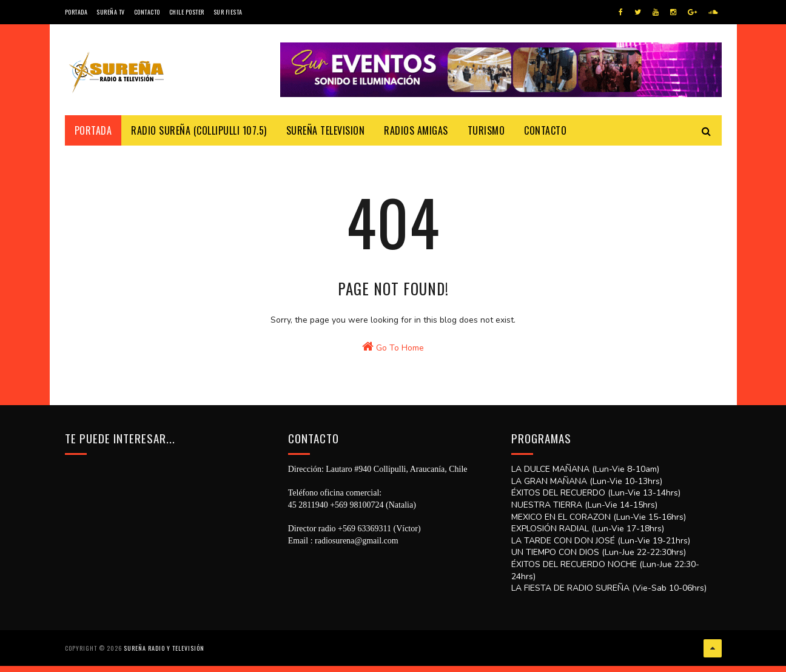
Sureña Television (326, 130)
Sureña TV (111, 12)
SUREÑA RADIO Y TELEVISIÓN (164, 657)
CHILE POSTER (187, 12)
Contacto (147, 12)
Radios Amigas (416, 130)
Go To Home (393, 383)
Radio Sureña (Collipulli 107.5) (199, 130)
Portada (76, 12)
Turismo (486, 130)
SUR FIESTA (228, 12)
